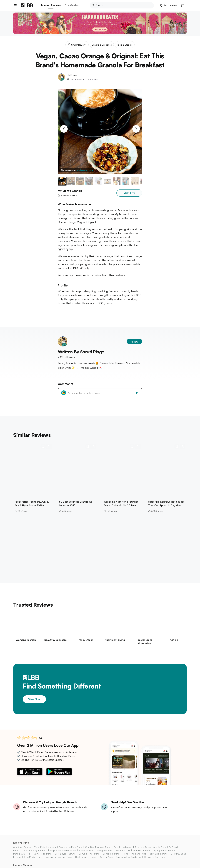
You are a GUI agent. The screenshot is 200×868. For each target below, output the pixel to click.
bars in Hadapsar (123, 847)
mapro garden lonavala (63, 850)
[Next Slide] (136, 129)
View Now (34, 699)
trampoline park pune (70, 847)
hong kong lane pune (135, 854)
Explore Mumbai (23, 865)
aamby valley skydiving (128, 857)
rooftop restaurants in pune (150, 847)
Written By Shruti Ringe (81, 352)
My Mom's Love (85, 170)
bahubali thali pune (89, 854)
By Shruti (72, 75)
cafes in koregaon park (34, 850)
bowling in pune (111, 854)
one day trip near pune (98, 847)
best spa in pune (159, 854)
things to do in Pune (155, 857)
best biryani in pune (65, 854)
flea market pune (33, 857)
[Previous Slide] (64, 129)
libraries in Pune (142, 850)
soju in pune (106, 857)
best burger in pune (86, 857)
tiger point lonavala (45, 847)
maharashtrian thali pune (59, 857)
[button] (169, 5)
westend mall (123, 850)
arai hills (26, 854)
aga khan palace (22, 847)
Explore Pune (21, 843)
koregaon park (104, 850)
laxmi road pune (42, 854)
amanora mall (86, 850)
